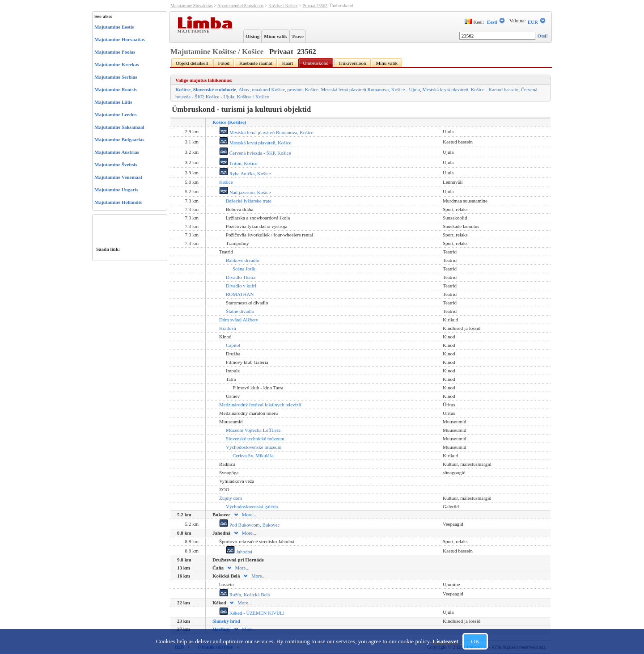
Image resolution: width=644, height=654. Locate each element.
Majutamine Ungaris (116, 190)
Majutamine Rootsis (116, 89)
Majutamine (195, 31)
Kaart (288, 63)
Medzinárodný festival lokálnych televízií (260, 405)
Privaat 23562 (315, 6)
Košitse (183, 89)
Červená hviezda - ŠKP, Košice (255, 153)
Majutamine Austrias (117, 152)
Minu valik (275, 36)
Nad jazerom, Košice (245, 192)
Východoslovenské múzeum (254, 447)
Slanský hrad (226, 621)
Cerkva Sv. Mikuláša (253, 456)
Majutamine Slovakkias (192, 6)
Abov (244, 89)
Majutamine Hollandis (118, 202)
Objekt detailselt (192, 63)
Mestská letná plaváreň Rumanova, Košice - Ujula (370, 89)
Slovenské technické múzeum (255, 439)
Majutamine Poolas (115, 52)
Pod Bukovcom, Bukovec (250, 525)
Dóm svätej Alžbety (239, 320)
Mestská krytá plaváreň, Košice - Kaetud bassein (470, 89)
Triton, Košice (238, 163)
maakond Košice (268, 89)
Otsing (252, 36)
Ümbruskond (316, 63)
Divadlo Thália (241, 277)
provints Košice (303, 89)
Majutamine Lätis (113, 102)
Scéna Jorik (244, 269)
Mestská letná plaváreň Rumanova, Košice (266, 132)
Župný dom (231, 498)
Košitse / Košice (283, 6)
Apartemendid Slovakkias (241, 6)
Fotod (224, 63)
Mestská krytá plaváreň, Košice (255, 143)
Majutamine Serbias (116, 77)
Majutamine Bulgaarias (119, 139)
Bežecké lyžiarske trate (249, 201)
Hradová (228, 328)
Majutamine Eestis (114, 27)
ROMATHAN (240, 294)
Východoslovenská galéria (252, 506)
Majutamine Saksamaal (119, 127)
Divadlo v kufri (241, 286)
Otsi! (543, 36)
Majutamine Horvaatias (120, 39)
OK (475, 641)
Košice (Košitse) (229, 122)
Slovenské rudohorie (215, 89)
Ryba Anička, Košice (245, 173)
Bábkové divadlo (243, 260)
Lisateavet (445, 641)
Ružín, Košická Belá (244, 595)
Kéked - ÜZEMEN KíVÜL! (252, 613)
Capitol (233, 345)
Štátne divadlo (240, 311)
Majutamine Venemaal (118, 177)
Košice (226, 182)
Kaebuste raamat (256, 63)
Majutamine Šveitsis (116, 165)
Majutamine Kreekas (117, 64)
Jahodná (239, 552)
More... (245, 515)
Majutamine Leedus (115, 114)
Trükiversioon (352, 63)
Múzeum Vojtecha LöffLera (253, 430)
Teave (298, 36)
